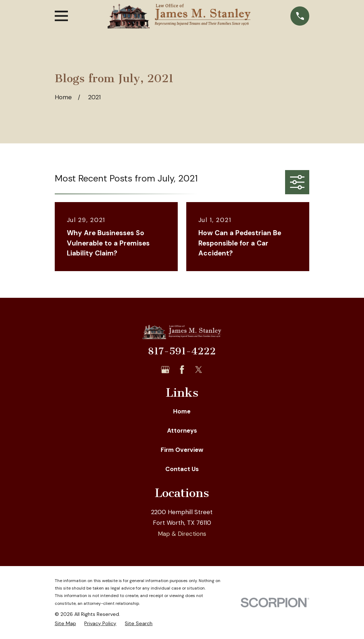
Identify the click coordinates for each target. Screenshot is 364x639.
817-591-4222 (182, 351)
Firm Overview (182, 450)
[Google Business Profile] (165, 370)
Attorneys (182, 431)
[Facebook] (182, 370)
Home (182, 411)
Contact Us (182, 469)
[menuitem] (65, 624)
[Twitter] (199, 370)
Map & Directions (182, 534)
